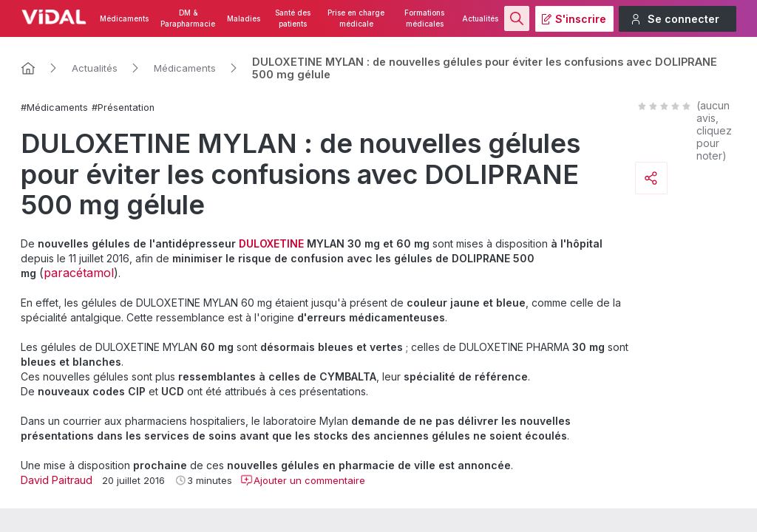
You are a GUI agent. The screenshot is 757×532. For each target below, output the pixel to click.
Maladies (244, 19)
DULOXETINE (271, 243)
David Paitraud (57, 480)
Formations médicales (424, 18)
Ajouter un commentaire (303, 480)
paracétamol (79, 273)
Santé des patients (293, 18)
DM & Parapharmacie (188, 18)
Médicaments (124, 19)
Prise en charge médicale (356, 18)
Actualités (480, 19)
